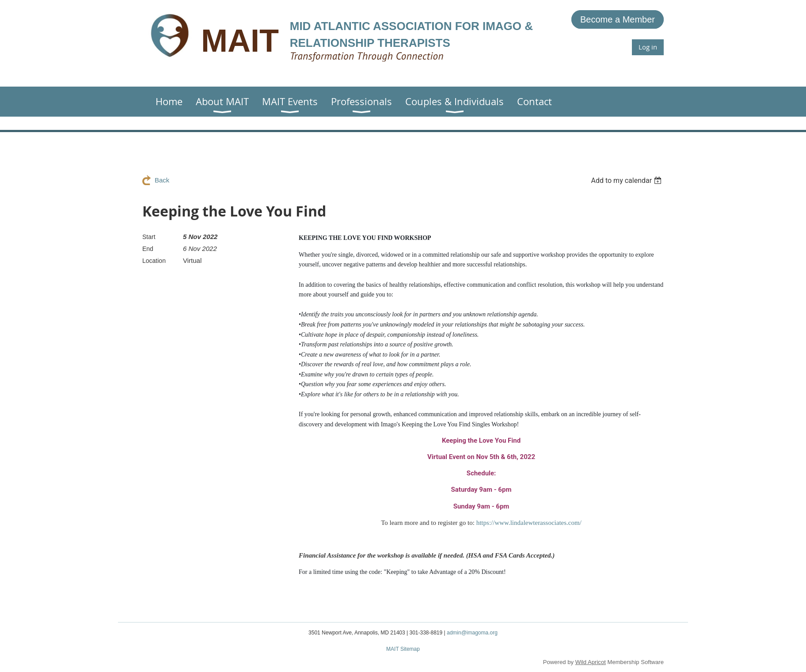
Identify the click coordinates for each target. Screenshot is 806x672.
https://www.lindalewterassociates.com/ (529, 523)
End (148, 249)
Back (162, 180)
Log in (648, 47)
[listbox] (627, 180)
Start (149, 237)
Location (154, 261)
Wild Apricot (591, 662)
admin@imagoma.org (472, 633)
